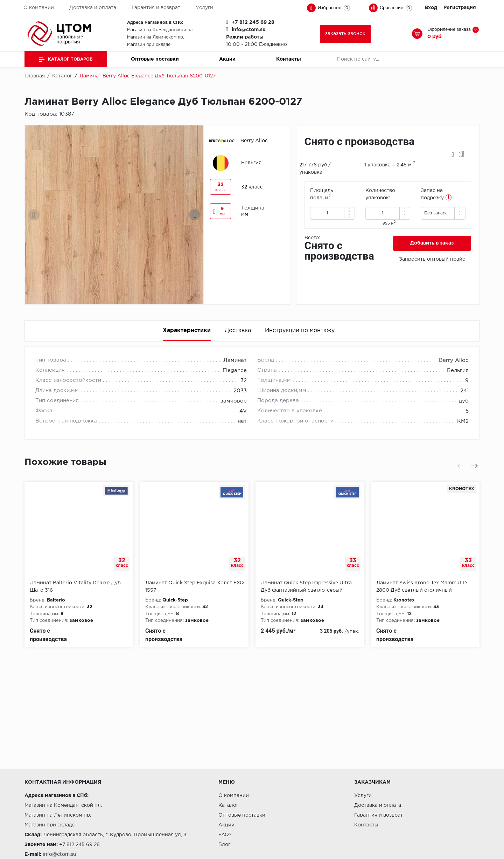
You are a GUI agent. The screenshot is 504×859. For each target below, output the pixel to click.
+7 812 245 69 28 (253, 22)
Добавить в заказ (432, 243)
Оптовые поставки (155, 59)
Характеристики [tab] (187, 331)
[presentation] (34, 215)
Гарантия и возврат (156, 8)
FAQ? (225, 835)
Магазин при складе (149, 45)
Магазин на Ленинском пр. (156, 37)
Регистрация (460, 8)
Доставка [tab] (238, 331)
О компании (39, 8)
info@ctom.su (249, 30)
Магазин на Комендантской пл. (160, 30)
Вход (431, 8)
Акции (227, 59)
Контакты (289, 59)
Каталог (228, 805)
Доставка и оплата (93, 8)
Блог (224, 845)
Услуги (204, 8)
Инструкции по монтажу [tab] (300, 331)
